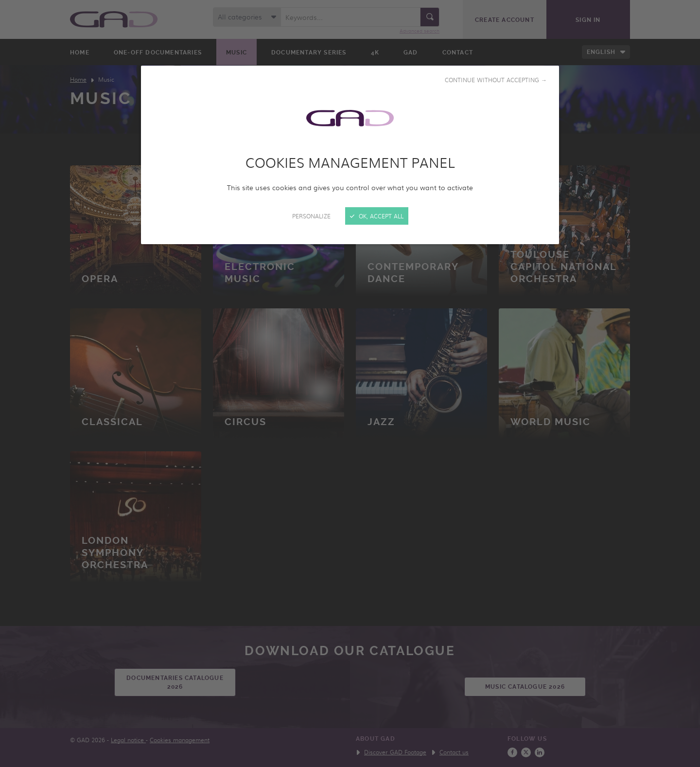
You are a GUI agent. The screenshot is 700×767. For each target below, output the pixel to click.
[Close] (350, 383)
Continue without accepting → (496, 80)
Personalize (311, 216)
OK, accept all (377, 216)
